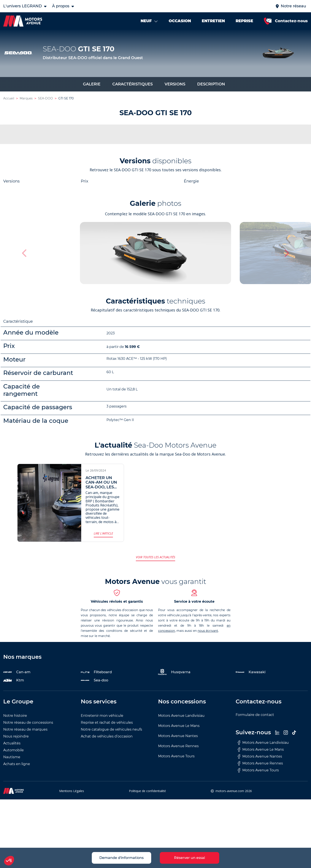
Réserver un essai (190, 858)
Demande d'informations (121, 858)
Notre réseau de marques (25, 730)
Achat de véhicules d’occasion (107, 737)
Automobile (13, 751)
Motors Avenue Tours (176, 757)
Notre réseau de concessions (28, 724)
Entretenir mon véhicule (102, 717)
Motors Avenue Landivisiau (181, 717)
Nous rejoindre (16, 737)
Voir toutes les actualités (155, 558)
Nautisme (12, 758)
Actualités (12, 744)
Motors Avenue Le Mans (179, 727)
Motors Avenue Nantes (178, 737)
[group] (155, 254)
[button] (286, 254)
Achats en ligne (17, 765)
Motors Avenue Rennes (178, 747)
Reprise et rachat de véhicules (107, 724)
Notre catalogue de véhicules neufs (111, 730)
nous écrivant (208, 632)
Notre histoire (15, 717)
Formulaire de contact (255, 716)
